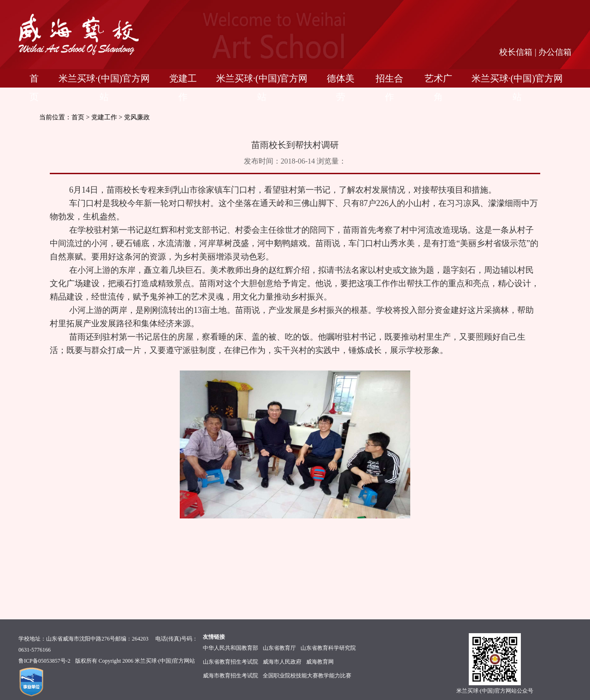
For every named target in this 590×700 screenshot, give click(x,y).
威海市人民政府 (282, 662)
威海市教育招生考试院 (230, 676)
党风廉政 (137, 117)
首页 (78, 117)
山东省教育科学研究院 (328, 648)
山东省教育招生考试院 (230, 662)
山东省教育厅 (279, 648)
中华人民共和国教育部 (230, 648)
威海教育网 (320, 662)
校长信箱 (516, 52)
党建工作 (104, 117)
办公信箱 (555, 52)
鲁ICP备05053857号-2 (44, 661)
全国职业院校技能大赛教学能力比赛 (307, 676)
